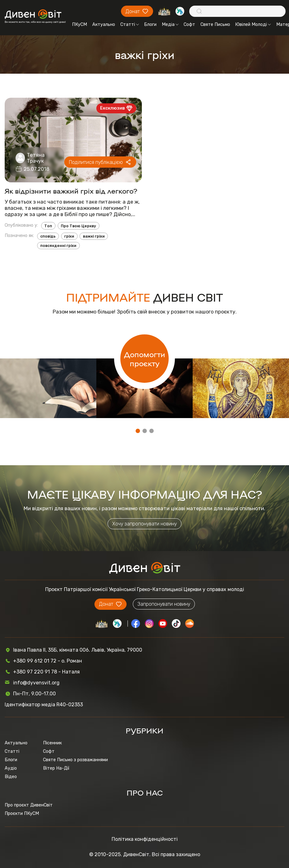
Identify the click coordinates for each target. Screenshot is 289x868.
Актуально (104, 25)
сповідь (48, 236)
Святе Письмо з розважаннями (75, 760)
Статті (130, 25)
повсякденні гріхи (58, 246)
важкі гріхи (94, 236)
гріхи (69, 236)
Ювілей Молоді (253, 25)
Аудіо (11, 768)
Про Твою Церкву (78, 226)
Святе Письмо (215, 25)
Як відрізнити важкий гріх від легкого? (71, 191)
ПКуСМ (79, 25)
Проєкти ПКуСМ (22, 814)
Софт (189, 25)
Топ (48, 226)
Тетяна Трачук (36, 158)
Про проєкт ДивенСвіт (29, 805)
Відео (11, 777)
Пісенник (52, 743)
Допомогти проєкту (145, 358)
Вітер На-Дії (56, 768)
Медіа (170, 25)
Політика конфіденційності (145, 839)
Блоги (150, 25)
